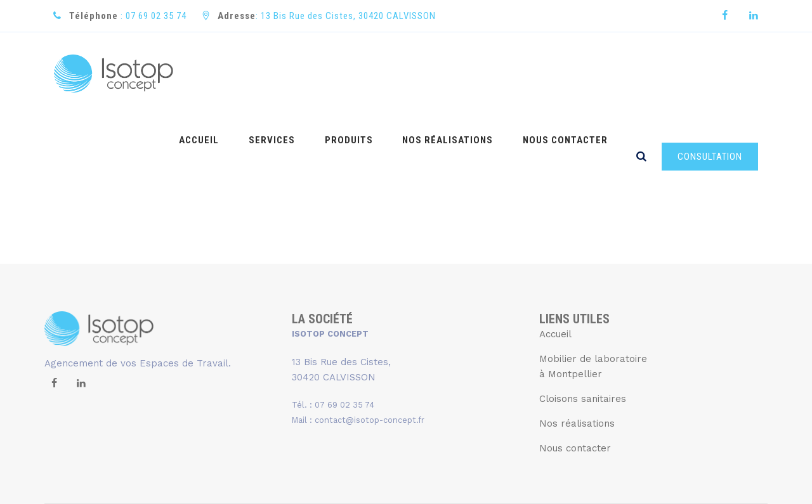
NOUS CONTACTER (569, 74)
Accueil (555, 252)
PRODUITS (367, 74)
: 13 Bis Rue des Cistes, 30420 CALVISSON (327, 16)
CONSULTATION (710, 74)
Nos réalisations (577, 341)
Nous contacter (575, 366)
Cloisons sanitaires (583, 316)
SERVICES (298, 74)
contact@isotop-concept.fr (370, 338)
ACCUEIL (232, 74)
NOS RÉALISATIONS (459, 74)
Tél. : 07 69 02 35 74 (333, 322)
